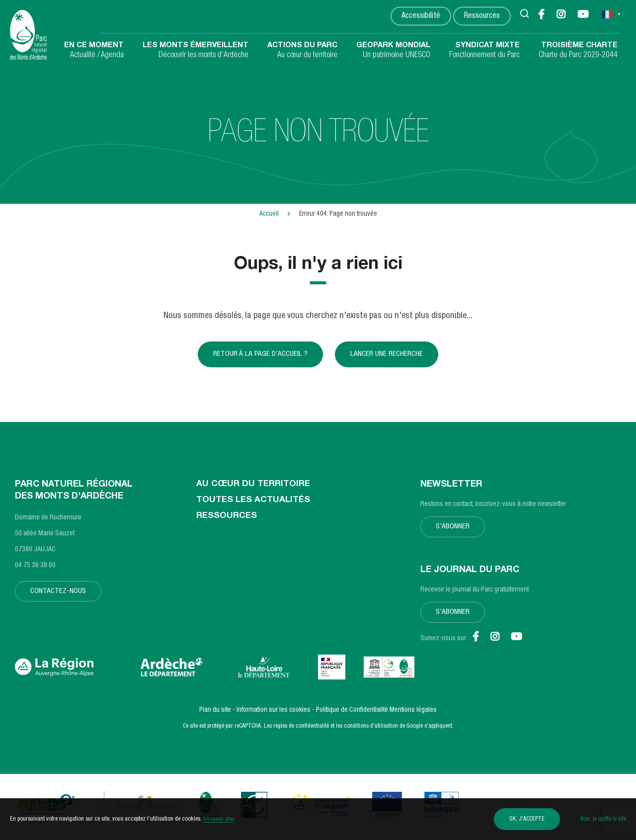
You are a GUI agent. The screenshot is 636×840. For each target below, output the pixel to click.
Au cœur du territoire (302, 50)
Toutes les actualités (255, 505)
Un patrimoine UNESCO (393, 50)
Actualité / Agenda (94, 50)
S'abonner (454, 531)
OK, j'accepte (521, 819)
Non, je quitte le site (603, 819)
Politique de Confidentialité (352, 714)
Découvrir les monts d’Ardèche (196, 50)
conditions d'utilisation (371, 730)
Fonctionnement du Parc (484, 50)
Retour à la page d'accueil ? (259, 356)
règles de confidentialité (301, 730)
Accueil (269, 214)
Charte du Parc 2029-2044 (578, 50)
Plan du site (215, 714)
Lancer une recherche (388, 356)
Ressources (481, 17)
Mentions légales (413, 714)
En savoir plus (220, 819)
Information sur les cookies (274, 714)
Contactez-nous (59, 596)
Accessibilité (420, 17)
